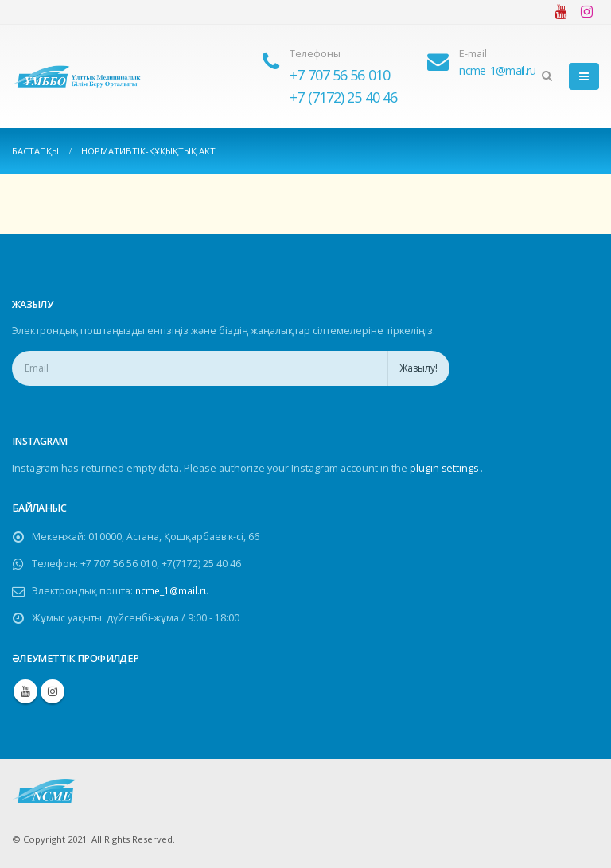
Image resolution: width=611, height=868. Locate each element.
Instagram (53, 691)
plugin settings (446, 468)
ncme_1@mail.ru (176, 591)
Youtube (25, 691)
